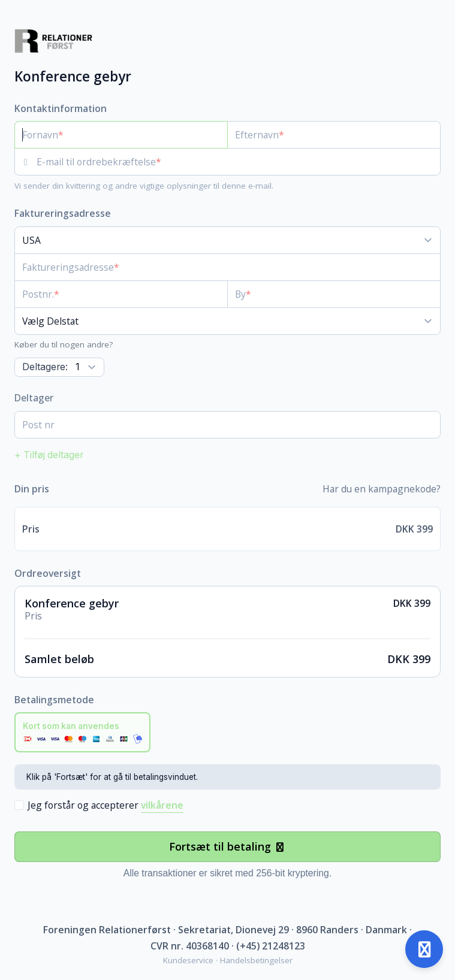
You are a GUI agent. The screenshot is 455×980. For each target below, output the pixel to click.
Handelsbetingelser (256, 960)
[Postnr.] (121, 294)
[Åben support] (424, 949)
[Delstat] (227, 321)
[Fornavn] (121, 135)
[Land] (227, 240)
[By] (334, 294)
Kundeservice (188, 960)
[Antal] (59, 367)
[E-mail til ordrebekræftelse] (238, 162)
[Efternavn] (334, 135)
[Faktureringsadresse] (220, 267)
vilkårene (162, 805)
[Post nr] (227, 425)
